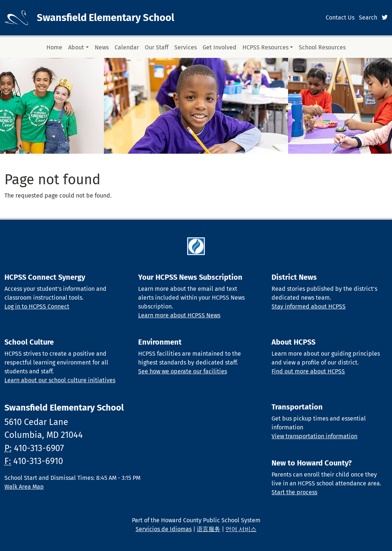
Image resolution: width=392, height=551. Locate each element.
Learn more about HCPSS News (179, 315)
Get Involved (220, 47)
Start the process (294, 492)
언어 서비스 (241, 529)
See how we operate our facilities (183, 371)
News (102, 47)
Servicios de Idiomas (164, 529)
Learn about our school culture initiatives (60, 380)
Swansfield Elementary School (106, 18)
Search (368, 18)
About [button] (76, 47)
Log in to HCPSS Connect (37, 306)
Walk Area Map (24, 487)
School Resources (322, 47)
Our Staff (157, 47)
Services (185, 47)
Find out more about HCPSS (308, 371)
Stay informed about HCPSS (309, 306)
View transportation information (314, 436)
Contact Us (340, 18)
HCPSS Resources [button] (265, 47)
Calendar (127, 47)
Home (54, 47)
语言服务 (209, 529)
